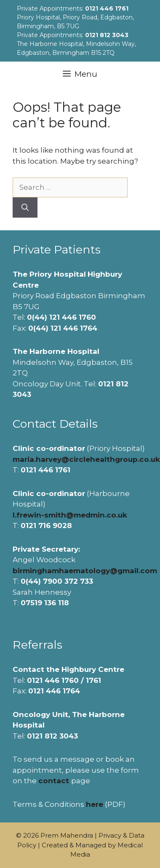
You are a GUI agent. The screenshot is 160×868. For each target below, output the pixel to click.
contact (54, 781)
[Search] (25, 208)
